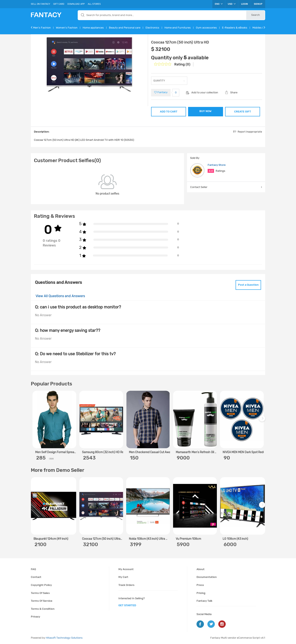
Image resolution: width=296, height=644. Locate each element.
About (201, 569)
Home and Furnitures (178, 28)
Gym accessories (206, 28)
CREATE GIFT (243, 112)
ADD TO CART (169, 112)
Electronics (152, 28)
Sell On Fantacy (40, 4)
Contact (36, 577)
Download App (76, 4)
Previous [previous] (35, 420)
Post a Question (248, 285)
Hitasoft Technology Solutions (64, 638)
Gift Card (59, 4)
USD (232, 4)
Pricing (201, 593)
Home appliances (93, 28)
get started (127, 605)
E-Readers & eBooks (235, 28)
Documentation (207, 577)
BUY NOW (205, 111)
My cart (123, 577)
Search (256, 15)
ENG (219, 4)
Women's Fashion (67, 28)
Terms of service (42, 601)
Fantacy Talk (204, 601)
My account (126, 569)
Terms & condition (43, 609)
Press (200, 585)
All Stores (94, 4)
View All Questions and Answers (60, 296)
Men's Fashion (42, 28)
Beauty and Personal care (125, 28)
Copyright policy (41, 585)
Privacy (35, 617)
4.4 (211, 171)
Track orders (126, 585)
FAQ (33, 569)
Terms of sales (40, 593)
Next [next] (263, 420)
